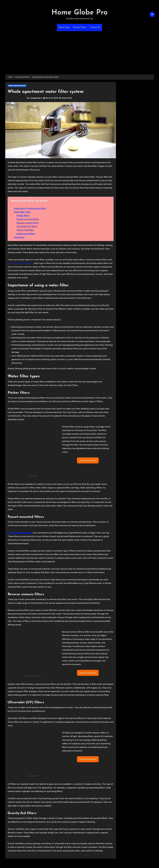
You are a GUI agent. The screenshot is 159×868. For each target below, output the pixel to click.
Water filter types (22, 212)
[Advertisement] (80, 51)
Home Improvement (17, 86)
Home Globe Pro (79, 13)
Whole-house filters (26, 234)
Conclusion (19, 237)
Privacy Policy (80, 27)
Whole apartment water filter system (48, 92)
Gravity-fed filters (25, 230)
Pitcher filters (23, 216)
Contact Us (95, 27)
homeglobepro (36, 98)
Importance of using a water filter (30, 208)
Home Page (64, 27)
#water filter (67, 98)
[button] (88, 460)
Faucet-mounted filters (28, 219)
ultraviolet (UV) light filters (20, 263)
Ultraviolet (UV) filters (27, 226)
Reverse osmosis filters (28, 223)
